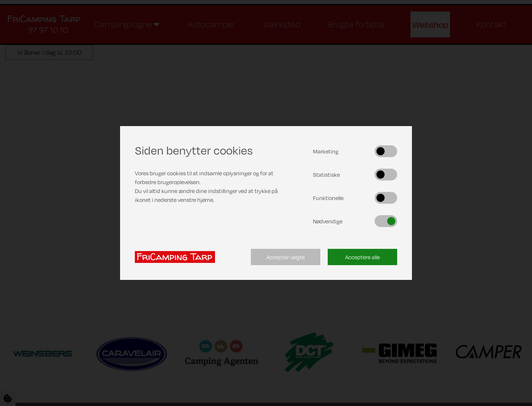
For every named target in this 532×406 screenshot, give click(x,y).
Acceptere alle (362, 257)
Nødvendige (328, 221)
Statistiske (326, 175)
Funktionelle (328, 198)
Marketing (326, 151)
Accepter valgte (286, 257)
